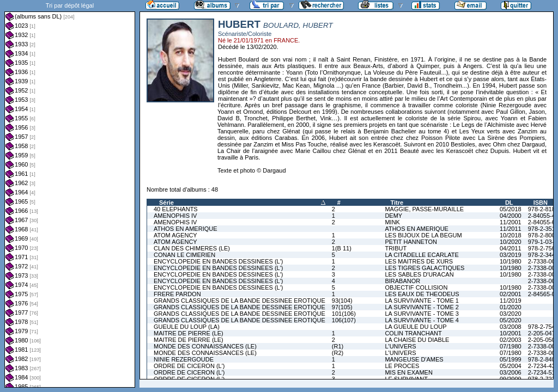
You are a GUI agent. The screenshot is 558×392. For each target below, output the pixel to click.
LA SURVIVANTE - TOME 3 (422, 314)
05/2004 (511, 366)
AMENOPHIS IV (175, 216)
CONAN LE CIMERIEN (184, 255)
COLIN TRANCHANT (413, 333)
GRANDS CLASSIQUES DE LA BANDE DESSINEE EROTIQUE (239, 301)
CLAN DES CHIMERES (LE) (192, 248)
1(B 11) (342, 248)
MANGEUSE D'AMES (414, 359)
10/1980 (511, 261)
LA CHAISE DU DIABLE (417, 340)
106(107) (344, 320)
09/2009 (511, 379)
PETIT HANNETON (411, 242)
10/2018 (511, 235)
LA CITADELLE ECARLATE (421, 255)
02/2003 (511, 340)
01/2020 (511, 307)
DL (509, 203)
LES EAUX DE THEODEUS (422, 294)
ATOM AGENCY (175, 235)
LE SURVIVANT (406, 379)
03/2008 (511, 327)
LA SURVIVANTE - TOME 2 (422, 307)
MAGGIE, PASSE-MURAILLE (424, 209)
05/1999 (511, 359)
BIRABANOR (402, 281)
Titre (397, 203)
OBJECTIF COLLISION (416, 287)
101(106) (344, 314)
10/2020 (511, 242)
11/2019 (511, 301)
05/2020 (511, 320)
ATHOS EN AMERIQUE (186, 229)
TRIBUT (396, 248)
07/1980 (511, 346)
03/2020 (511, 314)
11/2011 (511, 229)
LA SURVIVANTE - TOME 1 (422, 301)
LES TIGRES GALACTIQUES (424, 268)
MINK (392, 222)
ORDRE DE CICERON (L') (189, 366)
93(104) (342, 301)
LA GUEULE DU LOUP (416, 327)
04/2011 (511, 248)
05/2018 (511, 209)
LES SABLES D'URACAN (419, 274)
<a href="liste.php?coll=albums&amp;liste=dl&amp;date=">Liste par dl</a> (70, 194)
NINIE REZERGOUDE (184, 359)
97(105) (342, 307)
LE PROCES (402, 366)
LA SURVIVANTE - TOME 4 (422, 320)
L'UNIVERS (400, 346)
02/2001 (511, 294)
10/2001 (511, 333)
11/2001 (511, 222)
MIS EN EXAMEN (408, 372)
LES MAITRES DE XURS (419, 261)
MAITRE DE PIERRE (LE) (189, 333)
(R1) (338, 346)
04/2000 (511, 216)
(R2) (338, 353)
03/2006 (511, 372)
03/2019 (511, 255)
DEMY (393, 216)
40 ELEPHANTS (176, 209)
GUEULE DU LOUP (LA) (187, 327)
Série (166, 203)
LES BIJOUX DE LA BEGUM (423, 235)
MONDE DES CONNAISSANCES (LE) (205, 346)
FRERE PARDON (177, 294)
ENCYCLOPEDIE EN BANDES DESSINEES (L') (218, 261)
